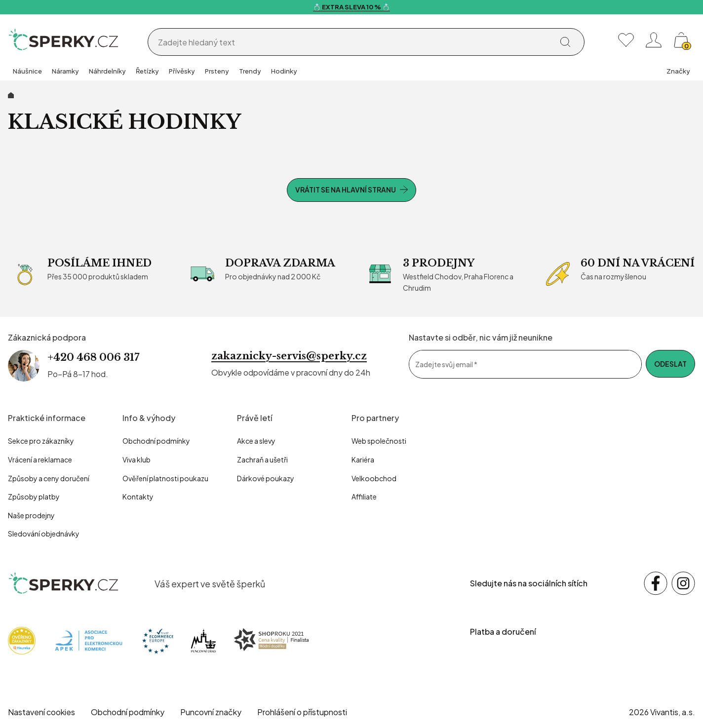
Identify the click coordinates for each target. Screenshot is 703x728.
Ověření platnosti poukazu (165, 478)
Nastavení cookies (41, 712)
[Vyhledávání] (353, 42)
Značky (678, 71)
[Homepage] (64, 40)
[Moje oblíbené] (626, 40)
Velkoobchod (374, 478)
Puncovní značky (211, 712)
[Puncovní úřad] (203, 639)
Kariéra (363, 460)
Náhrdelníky (107, 71)
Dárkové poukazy (266, 478)
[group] (27, 72)
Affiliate (364, 497)
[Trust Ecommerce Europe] (158, 639)
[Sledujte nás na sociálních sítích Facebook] (656, 583)
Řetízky (147, 71)
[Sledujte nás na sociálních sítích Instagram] (683, 583)
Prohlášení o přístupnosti (302, 712)
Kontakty (138, 497)
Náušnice (27, 71)
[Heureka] (22, 639)
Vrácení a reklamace (40, 460)
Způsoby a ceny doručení (49, 478)
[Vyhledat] (565, 42)
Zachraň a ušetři (262, 460)
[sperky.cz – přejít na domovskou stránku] (64, 583)
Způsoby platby (34, 497)
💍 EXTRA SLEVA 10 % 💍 (351, 7)
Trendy (250, 71)
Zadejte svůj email (446, 364)
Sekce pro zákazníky (41, 441)
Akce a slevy (256, 441)
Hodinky (284, 71)
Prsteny (217, 71)
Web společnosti (379, 441)
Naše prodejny (31, 515)
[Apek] (89, 639)
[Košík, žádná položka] (681, 40)
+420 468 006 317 (93, 357)
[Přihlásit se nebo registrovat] (654, 40)
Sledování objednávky (44, 534)
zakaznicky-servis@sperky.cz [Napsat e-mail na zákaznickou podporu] (289, 356)
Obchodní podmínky (156, 441)
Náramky (65, 71)
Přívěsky (182, 71)
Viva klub (137, 460)
